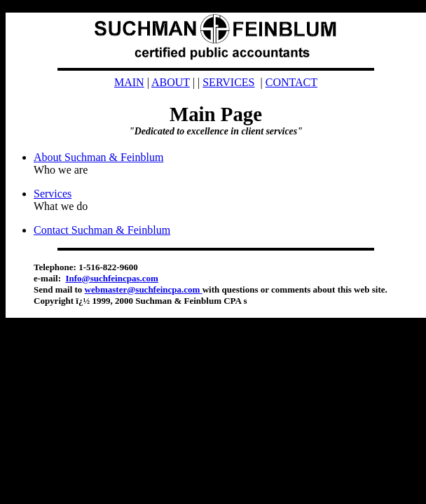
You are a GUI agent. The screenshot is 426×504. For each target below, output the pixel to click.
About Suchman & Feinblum (98, 157)
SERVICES (228, 82)
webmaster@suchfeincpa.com (144, 289)
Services (53, 194)
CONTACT (291, 82)
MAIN (129, 82)
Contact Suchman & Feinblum (102, 230)
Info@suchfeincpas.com (111, 278)
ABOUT (171, 82)
